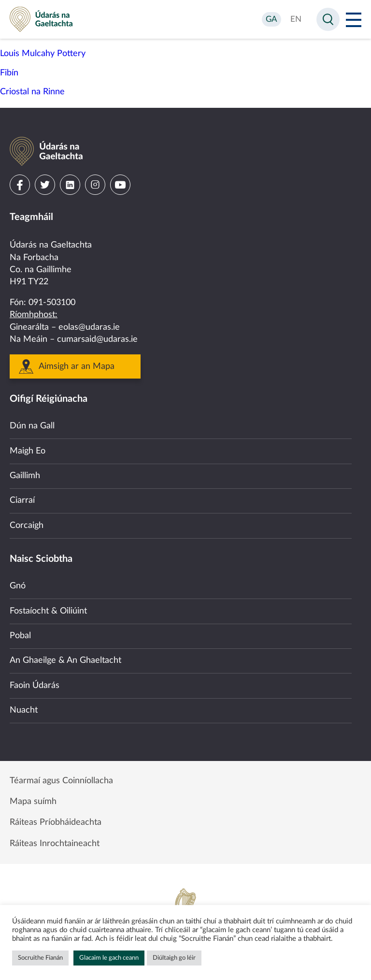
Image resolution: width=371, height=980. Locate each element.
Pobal (20, 636)
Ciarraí (22, 500)
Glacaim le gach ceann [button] (109, 958)
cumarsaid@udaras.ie (97, 339)
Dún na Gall (32, 426)
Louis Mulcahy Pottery (43, 54)
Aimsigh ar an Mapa (77, 366)
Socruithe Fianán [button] (40, 958)
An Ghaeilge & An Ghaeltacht (65, 660)
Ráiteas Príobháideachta (56, 822)
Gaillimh (25, 476)
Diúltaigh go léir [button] (174, 958)
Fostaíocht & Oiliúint (48, 611)
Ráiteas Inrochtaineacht (55, 844)
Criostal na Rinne (32, 92)
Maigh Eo (28, 451)
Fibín (9, 73)
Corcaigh (27, 526)
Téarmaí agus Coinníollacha (61, 781)
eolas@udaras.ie (89, 327)
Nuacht (24, 710)
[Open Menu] (354, 19)
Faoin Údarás (35, 686)
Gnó (18, 586)
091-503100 (52, 303)
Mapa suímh (33, 802)
